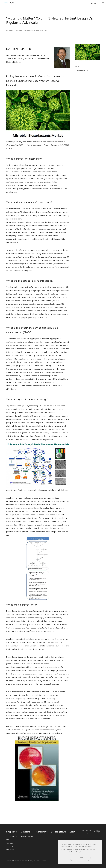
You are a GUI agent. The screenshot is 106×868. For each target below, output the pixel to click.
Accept (80, 858)
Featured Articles (27, 836)
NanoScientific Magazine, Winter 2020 (35, 30)
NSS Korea (10, 850)
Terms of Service (13, 861)
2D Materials (81, 70)
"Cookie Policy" (76, 852)
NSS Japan (10, 843)
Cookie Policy (41, 861)
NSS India (10, 846)
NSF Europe (11, 840)
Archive (23, 840)
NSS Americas (11, 836)
